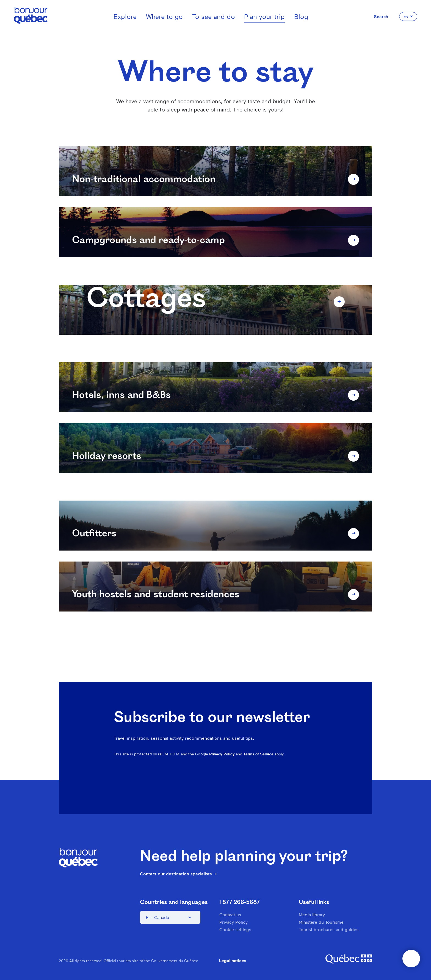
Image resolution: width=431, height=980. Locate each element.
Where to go (164, 16)
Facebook (242, 783)
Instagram (256, 783)
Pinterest (270, 783)
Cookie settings (235, 929)
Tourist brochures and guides (329, 929)
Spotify (285, 783)
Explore (125, 16)
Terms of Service (258, 754)
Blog (301, 16)
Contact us (230, 915)
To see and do (214, 16)
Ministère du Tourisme (321, 922)
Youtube (313, 783)
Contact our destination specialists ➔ (178, 874)
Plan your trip (264, 16)
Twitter (299, 783)
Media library (312, 915)
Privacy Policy (222, 754)
